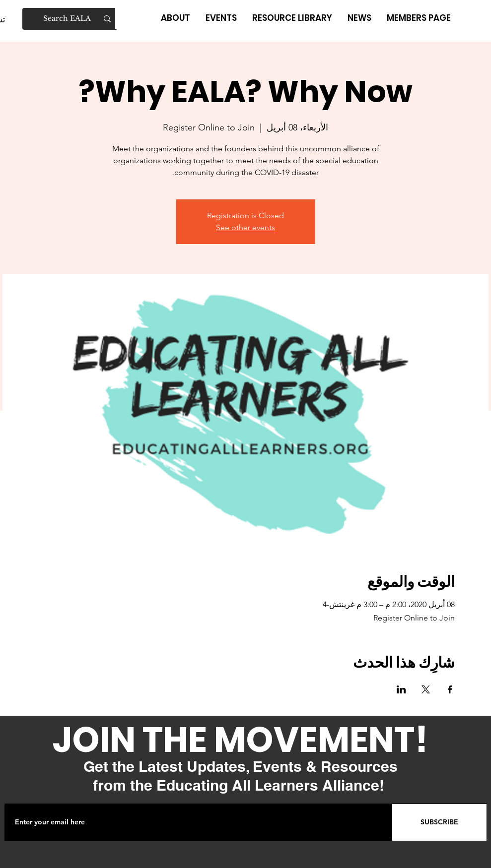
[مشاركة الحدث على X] (426, 689)
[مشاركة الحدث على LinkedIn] (401, 689)
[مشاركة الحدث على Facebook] (450, 689)
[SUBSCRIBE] (439, 822)
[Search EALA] (70, 19)
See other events (245, 227)
